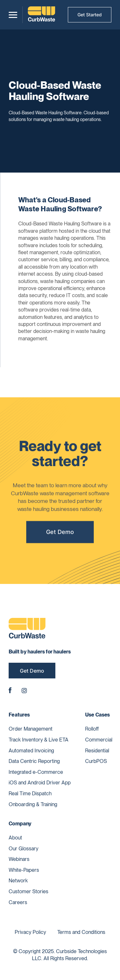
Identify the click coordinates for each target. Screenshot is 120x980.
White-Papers (24, 870)
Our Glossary (24, 849)
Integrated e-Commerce (36, 772)
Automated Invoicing (31, 751)
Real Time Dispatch (30, 794)
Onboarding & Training (33, 804)
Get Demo (60, 534)
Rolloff (92, 729)
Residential (97, 751)
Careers (18, 902)
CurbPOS (96, 761)
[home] (42, 15)
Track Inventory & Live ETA (39, 740)
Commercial (99, 740)
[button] (13, 15)
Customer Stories (28, 891)
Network (18, 881)
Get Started (90, 15)
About (15, 838)
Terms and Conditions (81, 932)
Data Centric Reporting (34, 761)
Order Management (31, 729)
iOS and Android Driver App (40, 783)
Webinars (19, 859)
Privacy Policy (30, 932)
